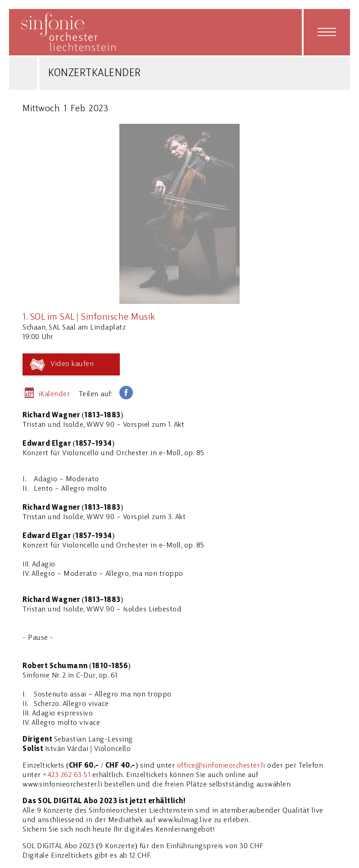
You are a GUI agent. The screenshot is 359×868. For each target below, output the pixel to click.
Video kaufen (72, 364)
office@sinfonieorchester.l (220, 766)
